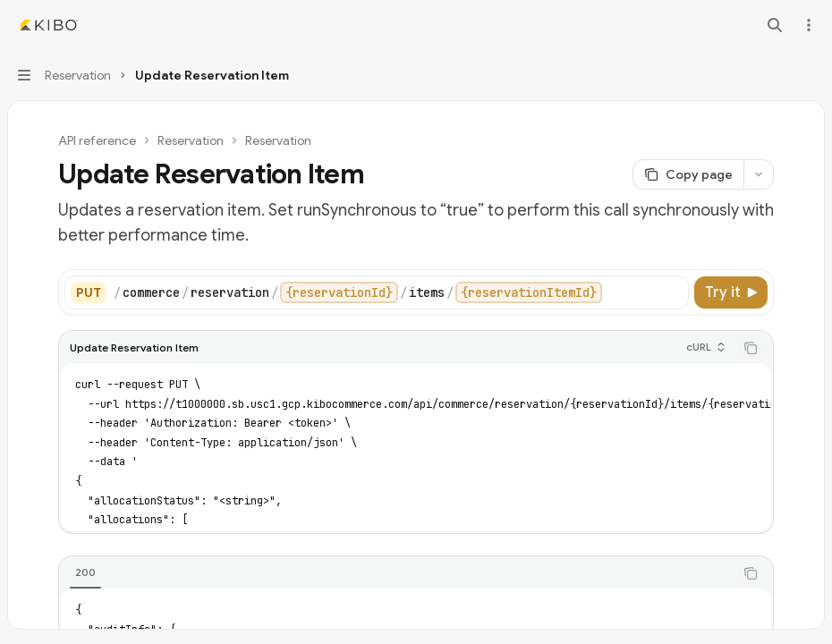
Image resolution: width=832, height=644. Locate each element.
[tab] (85, 572)
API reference (97, 140)
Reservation (191, 140)
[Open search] (775, 25)
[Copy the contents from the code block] (751, 348)
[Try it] (731, 292)
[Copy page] (688, 174)
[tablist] (396, 573)
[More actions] (809, 25)
